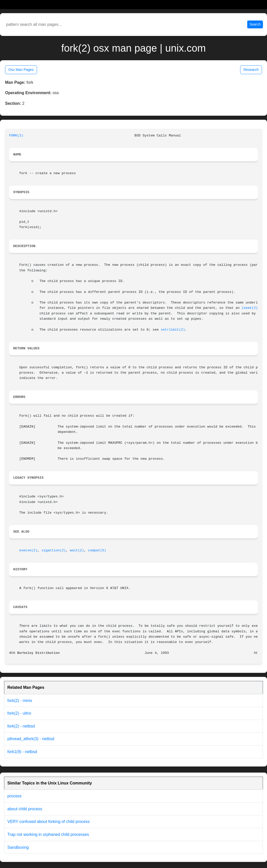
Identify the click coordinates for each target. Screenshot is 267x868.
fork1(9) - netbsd (22, 752)
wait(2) (77, 550)
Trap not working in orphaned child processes (48, 834)
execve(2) (28, 550)
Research (251, 70)
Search (255, 24)
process (14, 796)
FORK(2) (16, 136)
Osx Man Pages (21, 70)
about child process (25, 809)
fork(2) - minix (20, 701)
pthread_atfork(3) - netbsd (31, 739)
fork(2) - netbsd (21, 726)
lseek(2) (250, 308)
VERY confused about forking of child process (49, 822)
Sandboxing (18, 847)
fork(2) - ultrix (19, 713)
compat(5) (97, 550)
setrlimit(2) (173, 330)
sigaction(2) (54, 550)
